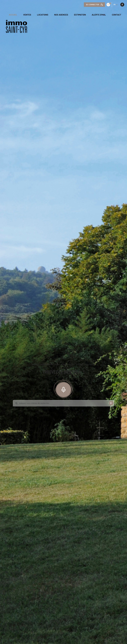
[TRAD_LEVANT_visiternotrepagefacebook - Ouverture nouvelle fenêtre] (86, 5)
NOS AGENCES (61, 15)
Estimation (80, 15)
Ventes (27, 15)
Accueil (13, 15)
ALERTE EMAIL (99, 15)
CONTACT (117, 15)
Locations (43, 15)
